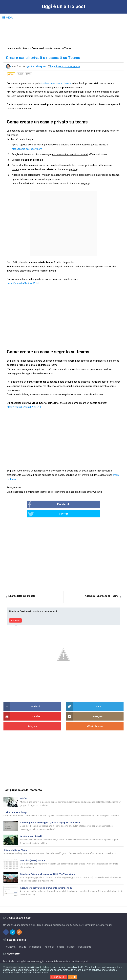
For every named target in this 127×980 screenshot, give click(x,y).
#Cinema (11, 940)
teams (29, 74)
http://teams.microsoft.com (27, 149)
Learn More (59, 977)
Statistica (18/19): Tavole (33, 852)
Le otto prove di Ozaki (31, 828)
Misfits (23, 789)
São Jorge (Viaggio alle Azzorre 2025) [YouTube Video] (49, 866)
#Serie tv (49, 940)
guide (20, 74)
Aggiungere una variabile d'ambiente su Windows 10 (47, 880)
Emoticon (15, 611)
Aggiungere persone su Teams (102, 587)
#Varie (60, 940)
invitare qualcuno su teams (56, 83)
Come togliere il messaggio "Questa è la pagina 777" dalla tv (51, 814)
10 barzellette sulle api (16, 803)
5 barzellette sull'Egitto (16, 842)
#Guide (22, 940)
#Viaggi (71, 940)
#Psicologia (35, 940)
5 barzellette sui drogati (22, 587)
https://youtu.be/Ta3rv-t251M (23, 283)
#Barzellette (85, 940)
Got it (73, 977)
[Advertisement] (64, 33)
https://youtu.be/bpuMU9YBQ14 (24, 407)
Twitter (76, 505)
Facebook (39, 505)
